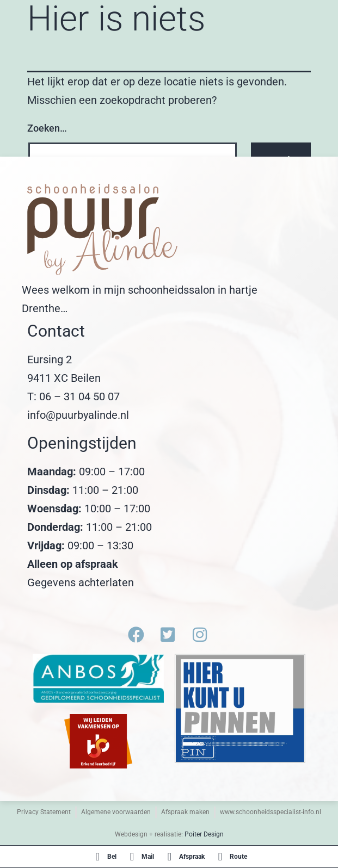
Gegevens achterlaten (81, 582)
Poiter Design (204, 834)
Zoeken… (47, 128)
